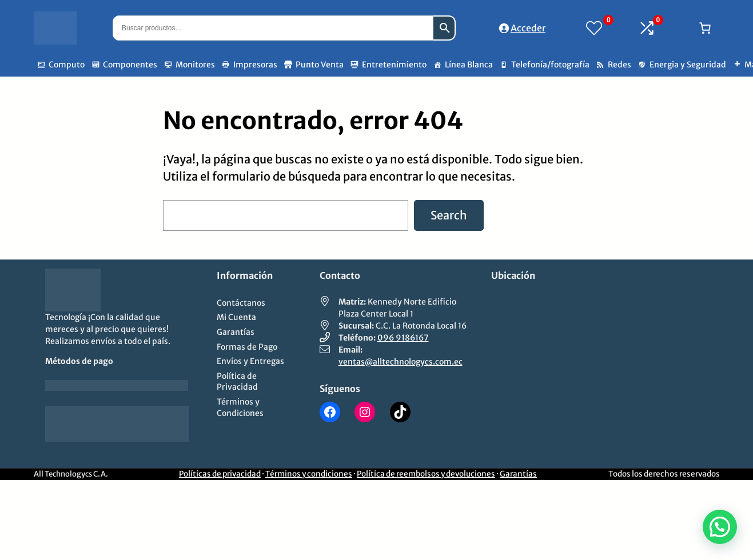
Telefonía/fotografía (550, 65)
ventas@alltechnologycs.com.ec (401, 362)
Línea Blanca (469, 65)
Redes (619, 65)
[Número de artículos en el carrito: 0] (705, 28)
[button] (720, 527)
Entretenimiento (394, 65)
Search (449, 215)
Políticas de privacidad (220, 474)
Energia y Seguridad (688, 65)
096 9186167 (403, 338)
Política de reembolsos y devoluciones (426, 474)
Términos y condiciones (309, 474)
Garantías (518, 474)
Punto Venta (320, 65)
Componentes (130, 65)
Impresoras (255, 65)
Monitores (195, 65)
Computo (67, 65)
